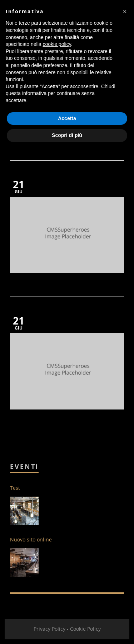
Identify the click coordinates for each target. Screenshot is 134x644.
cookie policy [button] (57, 44)
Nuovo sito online (31, 539)
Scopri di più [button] (67, 135)
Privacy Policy (49, 629)
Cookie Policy (85, 629)
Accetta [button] (67, 118)
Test (15, 488)
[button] (125, 11)
